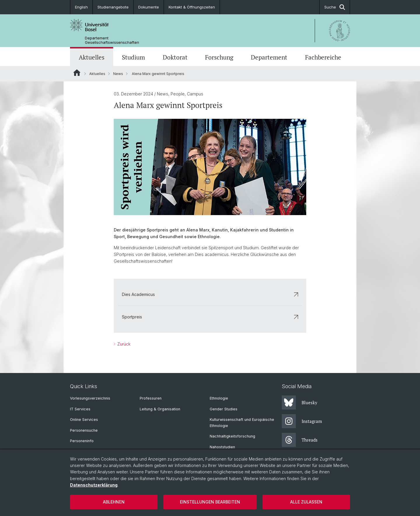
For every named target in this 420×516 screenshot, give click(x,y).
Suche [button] (335, 7)
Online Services (84, 420)
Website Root (77, 73)
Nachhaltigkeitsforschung (232, 436)
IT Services (80, 409)
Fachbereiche (323, 57)
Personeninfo (82, 441)
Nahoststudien (222, 447)
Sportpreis (210, 317)
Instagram (302, 421)
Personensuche (84, 430)
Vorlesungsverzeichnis (90, 398)
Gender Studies (224, 409)
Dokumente (149, 7)
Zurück (123, 344)
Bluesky (300, 402)
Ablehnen (114, 502)
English (81, 7)
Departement (269, 57)
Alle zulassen (306, 502)
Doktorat (175, 57)
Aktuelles (92, 57)
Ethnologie (219, 398)
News (118, 74)
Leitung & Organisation (160, 409)
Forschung (219, 57)
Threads (300, 440)
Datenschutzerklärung (94, 485)
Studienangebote (113, 7)
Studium (133, 57)
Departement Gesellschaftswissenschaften (112, 40)
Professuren (151, 398)
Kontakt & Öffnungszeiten (192, 7)
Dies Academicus (210, 294)
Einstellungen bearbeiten (210, 502)
